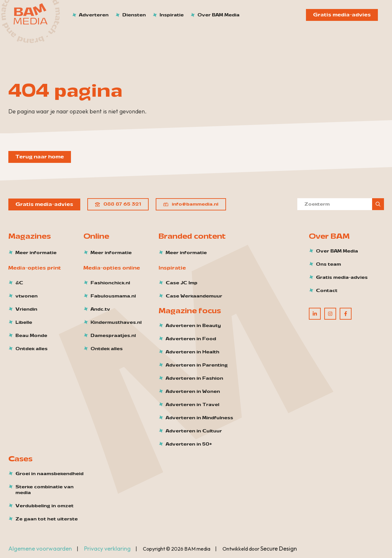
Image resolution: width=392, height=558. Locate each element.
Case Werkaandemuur (194, 296)
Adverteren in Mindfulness (199, 418)
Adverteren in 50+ (189, 444)
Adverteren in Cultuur (194, 431)
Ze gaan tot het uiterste (47, 519)
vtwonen (26, 296)
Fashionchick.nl (110, 283)
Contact (327, 291)
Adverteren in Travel (192, 405)
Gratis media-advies (342, 15)
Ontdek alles (31, 349)
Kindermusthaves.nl (116, 323)
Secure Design (279, 549)
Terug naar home (40, 157)
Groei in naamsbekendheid (49, 474)
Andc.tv (100, 309)
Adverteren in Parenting (197, 365)
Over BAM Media (337, 251)
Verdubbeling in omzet (44, 506)
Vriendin (26, 309)
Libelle (24, 323)
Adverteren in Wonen (193, 392)
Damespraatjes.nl (113, 336)
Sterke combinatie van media (44, 490)
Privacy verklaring (107, 549)
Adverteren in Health (192, 352)
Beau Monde (31, 336)
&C (19, 283)
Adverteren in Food (191, 339)
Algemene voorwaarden (40, 549)
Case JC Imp (182, 283)
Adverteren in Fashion (194, 378)
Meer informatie (36, 253)
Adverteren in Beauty (193, 326)
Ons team (328, 264)
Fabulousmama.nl (113, 296)
